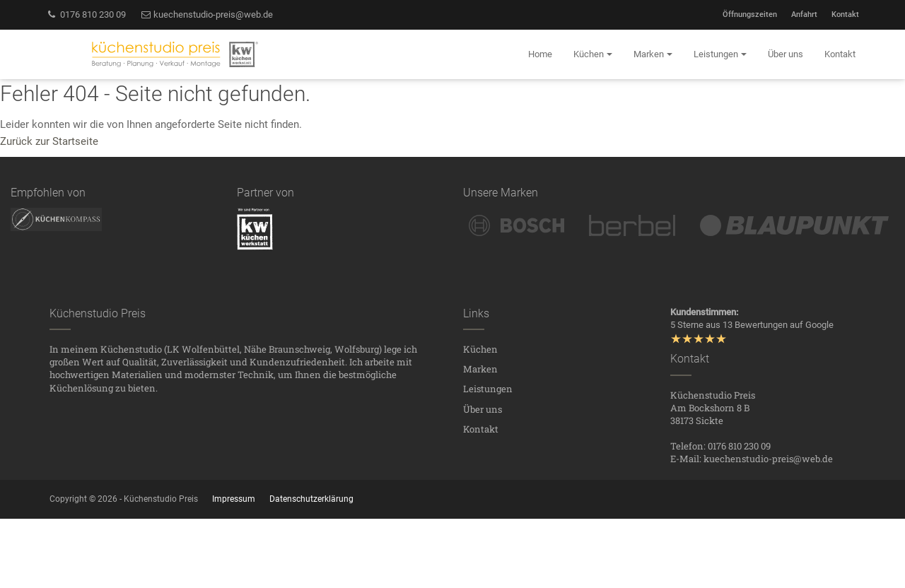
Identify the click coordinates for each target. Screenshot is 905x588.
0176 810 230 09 (86, 14)
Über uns (483, 409)
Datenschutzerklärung (311, 499)
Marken (480, 369)
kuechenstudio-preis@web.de (207, 14)
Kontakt (845, 14)
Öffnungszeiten (750, 14)
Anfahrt (804, 14)
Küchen (480, 349)
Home (540, 54)
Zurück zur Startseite (49, 141)
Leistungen (488, 389)
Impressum (234, 499)
